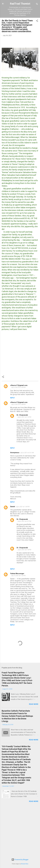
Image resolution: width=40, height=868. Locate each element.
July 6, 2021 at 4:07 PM (24, 521)
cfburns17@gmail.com (19, 385)
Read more (34, 704)
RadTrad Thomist (20, 4)
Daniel (13, 507)
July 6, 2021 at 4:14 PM (24, 417)
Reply (12, 398)
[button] (37, 21)
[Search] (37, 4)
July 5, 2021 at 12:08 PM (18, 404)
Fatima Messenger (17, 574)
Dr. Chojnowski (22, 415)
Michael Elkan (25, 864)
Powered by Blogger (20, 860)
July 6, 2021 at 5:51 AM (27, 453)
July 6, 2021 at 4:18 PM (24, 550)
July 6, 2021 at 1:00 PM (23, 507)
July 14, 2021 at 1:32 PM (18, 576)
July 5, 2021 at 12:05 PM (18, 387)
